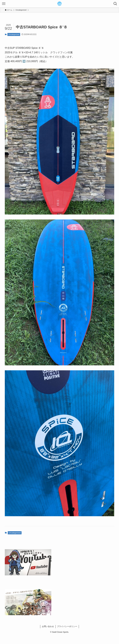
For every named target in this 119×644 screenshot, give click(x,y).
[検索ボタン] (115, 4)
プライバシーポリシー (67, 626)
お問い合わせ (48, 626)
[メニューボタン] (4, 4)
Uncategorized (14, 34)
